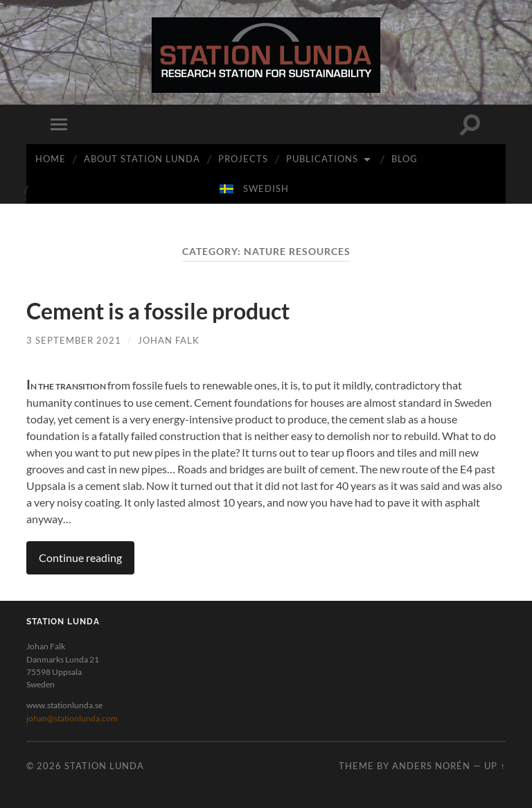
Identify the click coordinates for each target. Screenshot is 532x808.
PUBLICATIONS (322, 159)
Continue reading (80, 557)
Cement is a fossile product (158, 311)
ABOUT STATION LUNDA (142, 159)
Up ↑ (495, 766)
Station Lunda (104, 766)
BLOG (405, 159)
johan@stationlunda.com (72, 718)
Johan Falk (169, 340)
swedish (266, 188)
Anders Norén (431, 766)
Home (51, 159)
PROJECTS (243, 159)
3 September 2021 (74, 340)
